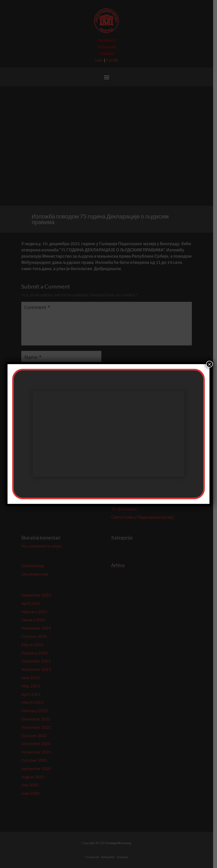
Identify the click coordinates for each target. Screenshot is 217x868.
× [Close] (209, 364)
